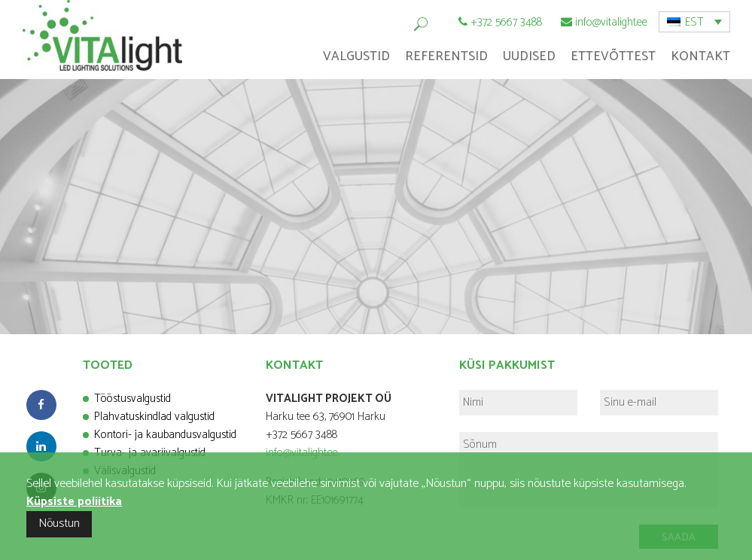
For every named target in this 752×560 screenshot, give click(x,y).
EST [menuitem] (694, 22)
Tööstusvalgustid (132, 399)
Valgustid (356, 56)
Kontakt (700, 56)
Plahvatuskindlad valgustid (154, 417)
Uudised (529, 56)
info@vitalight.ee (611, 22)
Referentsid (446, 56)
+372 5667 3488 (506, 22)
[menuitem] (694, 22)
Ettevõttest (613, 56)
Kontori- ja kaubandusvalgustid (165, 435)
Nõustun (59, 523)
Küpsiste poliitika (74, 502)
